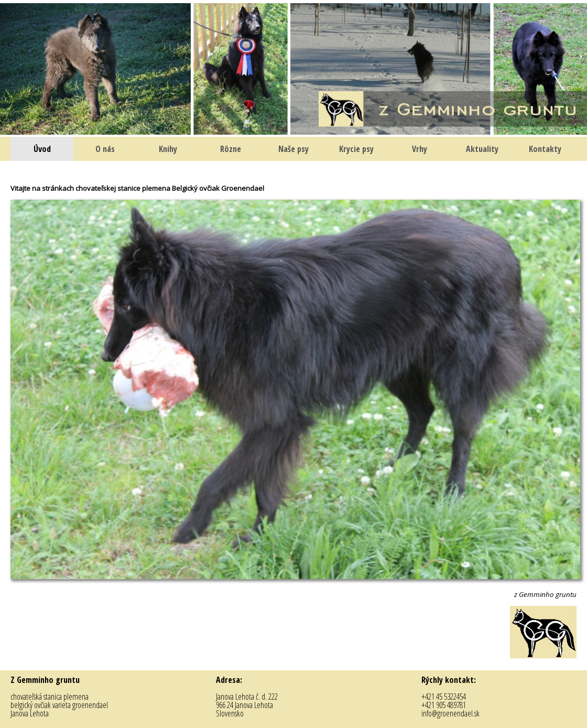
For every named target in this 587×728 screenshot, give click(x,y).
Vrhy (420, 149)
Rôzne (231, 149)
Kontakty (545, 149)
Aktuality (482, 149)
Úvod (42, 149)
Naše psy (293, 149)
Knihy (168, 149)
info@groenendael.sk (450, 713)
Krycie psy (356, 149)
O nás (105, 149)
